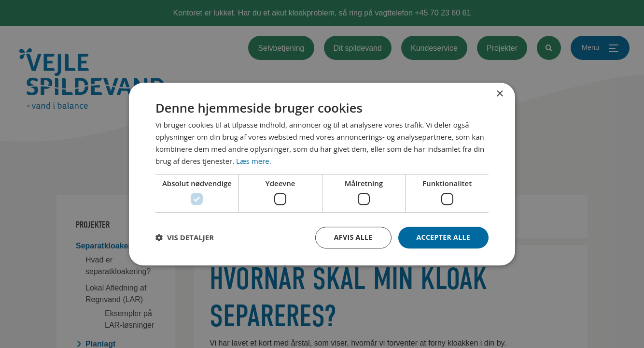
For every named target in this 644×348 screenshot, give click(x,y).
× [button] (499, 94)
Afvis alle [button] (353, 237)
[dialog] (322, 174)
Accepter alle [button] (443, 237)
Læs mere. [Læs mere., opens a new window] (254, 161)
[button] (185, 237)
